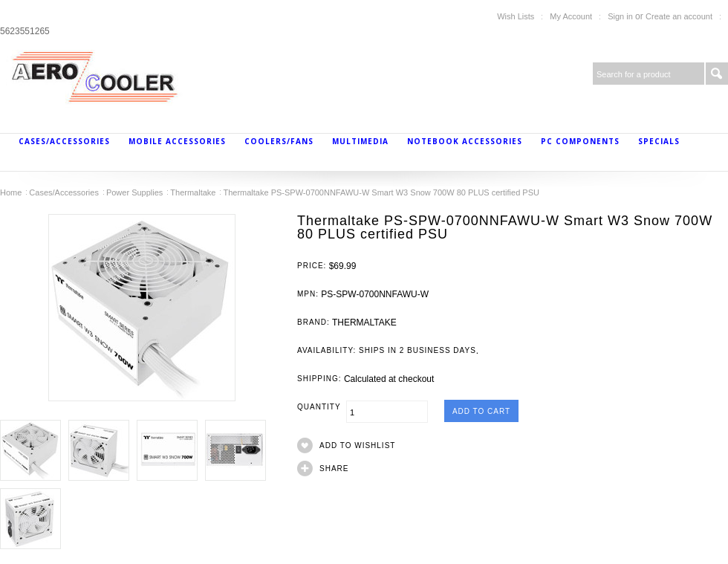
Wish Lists (516, 16)
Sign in (620, 16)
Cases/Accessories (64, 141)
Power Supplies (134, 192)
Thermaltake (193, 192)
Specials (659, 141)
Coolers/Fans (279, 141)
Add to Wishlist (357, 445)
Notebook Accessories (465, 141)
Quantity (322, 407)
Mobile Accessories (177, 141)
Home (11, 192)
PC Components (580, 141)
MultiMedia (360, 141)
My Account (571, 16)
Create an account (679, 16)
